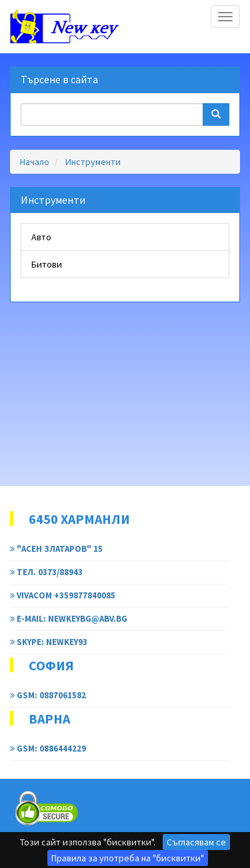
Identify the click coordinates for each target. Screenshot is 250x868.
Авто (41, 237)
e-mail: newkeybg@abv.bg (69, 619)
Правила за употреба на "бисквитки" (128, 858)
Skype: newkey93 (49, 642)
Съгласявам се (196, 842)
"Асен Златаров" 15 (56, 549)
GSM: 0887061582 (48, 695)
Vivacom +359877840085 (63, 595)
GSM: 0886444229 (48, 749)
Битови (47, 264)
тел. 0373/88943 (46, 572)
